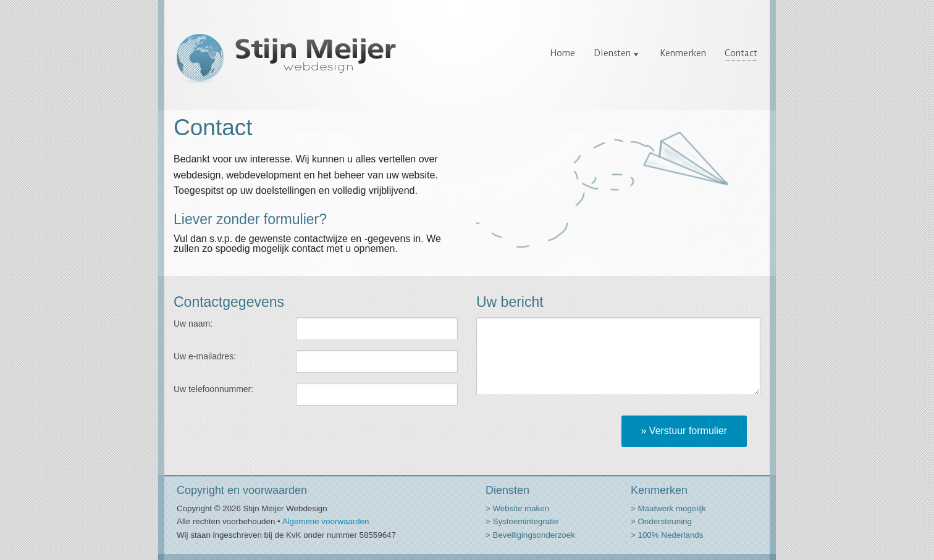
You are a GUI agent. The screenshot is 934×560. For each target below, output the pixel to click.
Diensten (612, 53)
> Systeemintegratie (522, 521)
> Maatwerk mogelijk (668, 508)
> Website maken (517, 508)
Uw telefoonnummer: (213, 389)
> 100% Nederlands (667, 535)
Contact (741, 53)
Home (563, 53)
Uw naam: (193, 324)
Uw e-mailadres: (205, 356)
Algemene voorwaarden (326, 521)
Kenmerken (683, 53)
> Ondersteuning (661, 521)
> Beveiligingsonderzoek (530, 535)
